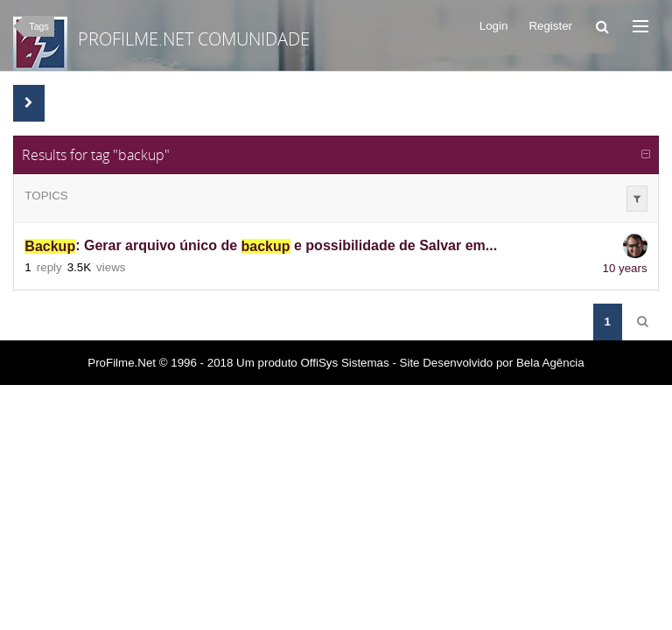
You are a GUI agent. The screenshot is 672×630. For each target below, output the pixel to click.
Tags (39, 26)
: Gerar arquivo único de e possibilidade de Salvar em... (261, 246)
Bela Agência (550, 363)
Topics (46, 196)
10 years (625, 268)
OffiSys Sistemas (344, 363)
